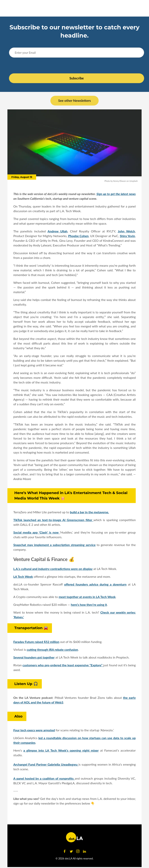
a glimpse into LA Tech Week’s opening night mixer (61, 750)
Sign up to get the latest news (116, 194)
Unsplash (133, 181)
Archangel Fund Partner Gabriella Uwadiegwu (46, 764)
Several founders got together (34, 657)
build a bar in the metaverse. (89, 512)
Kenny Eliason (120, 181)
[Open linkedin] (85, 851)
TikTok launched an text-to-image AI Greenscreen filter (53, 520)
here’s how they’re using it (89, 605)
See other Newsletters (74, 101)
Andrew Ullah (58, 231)
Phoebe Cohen (78, 236)
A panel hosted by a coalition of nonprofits (44, 778)
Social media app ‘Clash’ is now (37, 532)
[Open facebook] (65, 851)
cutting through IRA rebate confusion (52, 649)
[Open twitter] (71, 851)
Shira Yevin (128, 236)
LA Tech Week (23, 576)
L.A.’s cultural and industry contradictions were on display (53, 569)
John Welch (126, 231)
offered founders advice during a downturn (95, 584)
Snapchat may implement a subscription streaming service (54, 545)
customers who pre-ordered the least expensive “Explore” (63, 665)
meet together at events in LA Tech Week (87, 597)
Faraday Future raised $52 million (36, 642)
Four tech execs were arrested (34, 730)
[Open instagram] (78, 851)
